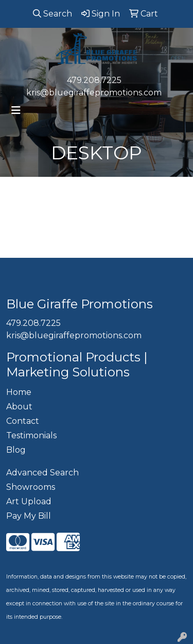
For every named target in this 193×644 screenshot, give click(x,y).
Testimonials (31, 435)
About (19, 407)
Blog (16, 450)
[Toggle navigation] (16, 110)
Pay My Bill (29, 516)
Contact (23, 421)
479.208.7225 (94, 80)
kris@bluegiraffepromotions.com (94, 93)
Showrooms (31, 487)
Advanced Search (42, 473)
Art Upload (29, 501)
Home (19, 392)
